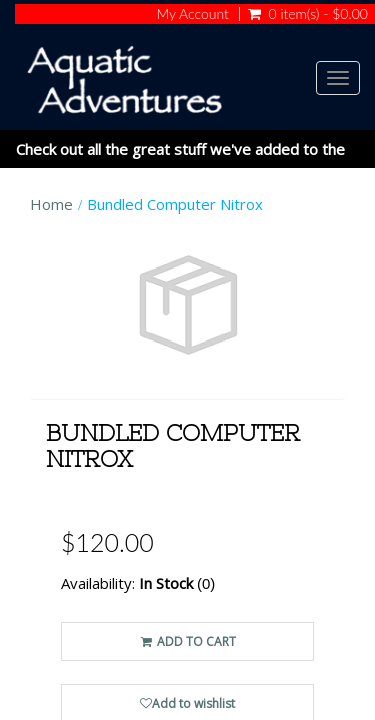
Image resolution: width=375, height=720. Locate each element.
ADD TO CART (187, 641)
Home (51, 204)
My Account (192, 14)
